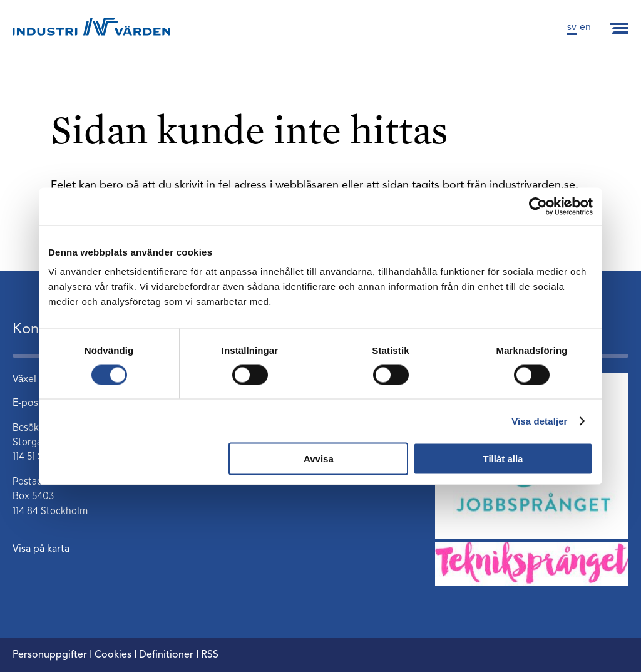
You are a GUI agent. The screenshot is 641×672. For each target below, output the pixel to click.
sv (572, 28)
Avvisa (319, 459)
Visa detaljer (539, 421)
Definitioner (166, 655)
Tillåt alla (503, 459)
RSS (210, 655)
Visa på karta (41, 549)
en (585, 28)
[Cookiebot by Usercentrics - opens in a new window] (538, 206)
